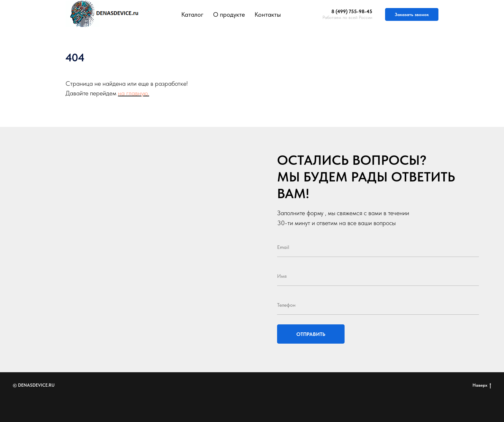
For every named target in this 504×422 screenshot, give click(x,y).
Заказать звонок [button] (412, 14)
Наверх (482, 385)
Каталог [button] (192, 14)
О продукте (229, 14)
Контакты (268, 14)
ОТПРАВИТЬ (311, 334)
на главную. (134, 93)
